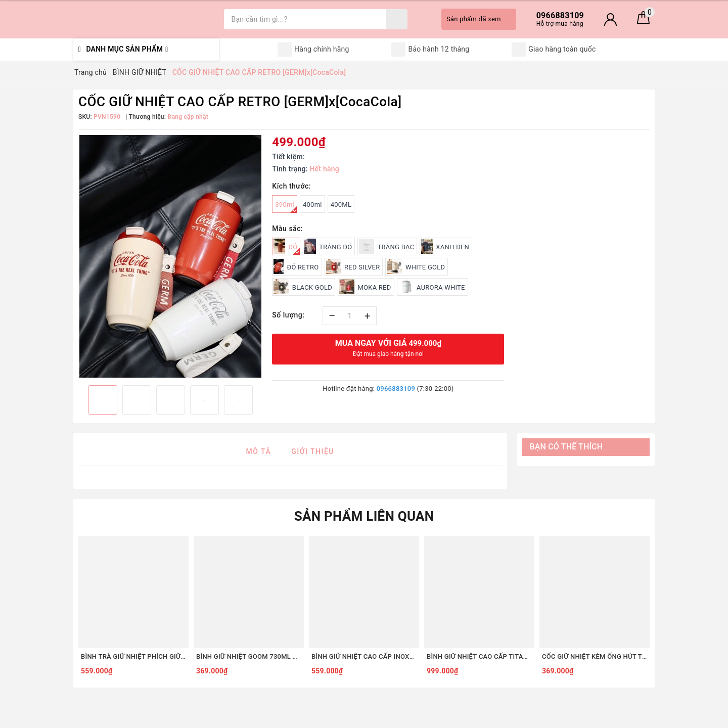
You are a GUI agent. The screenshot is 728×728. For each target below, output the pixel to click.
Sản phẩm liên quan (364, 516)
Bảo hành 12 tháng (430, 50)
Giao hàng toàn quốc (554, 50)
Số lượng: (288, 315)
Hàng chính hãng (313, 50)
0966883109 (396, 389)
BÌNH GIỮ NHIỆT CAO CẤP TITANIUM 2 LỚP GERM (479, 656)
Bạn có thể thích (566, 447)
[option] (170, 256)
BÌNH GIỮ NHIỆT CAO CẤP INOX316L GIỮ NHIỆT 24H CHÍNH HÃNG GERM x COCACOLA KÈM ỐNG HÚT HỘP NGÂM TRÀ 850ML (364, 656)
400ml (312, 204)
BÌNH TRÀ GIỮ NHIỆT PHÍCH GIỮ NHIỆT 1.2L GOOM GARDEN (133, 656)
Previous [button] (78, 400)
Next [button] (262, 400)
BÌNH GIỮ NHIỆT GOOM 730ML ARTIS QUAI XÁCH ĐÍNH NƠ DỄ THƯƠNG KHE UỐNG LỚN (249, 656)
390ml (286, 207)
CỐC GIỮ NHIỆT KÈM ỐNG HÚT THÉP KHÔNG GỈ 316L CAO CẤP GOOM (595, 656)
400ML (341, 204)
